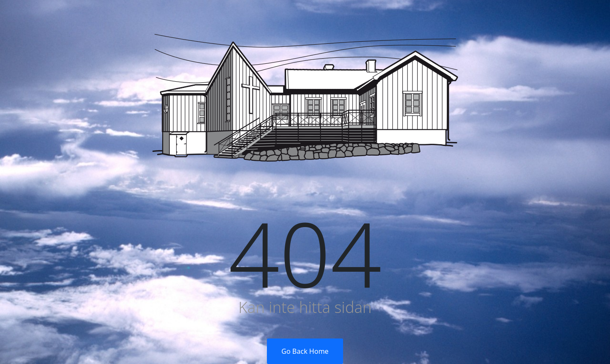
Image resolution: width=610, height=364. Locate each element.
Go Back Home (305, 351)
